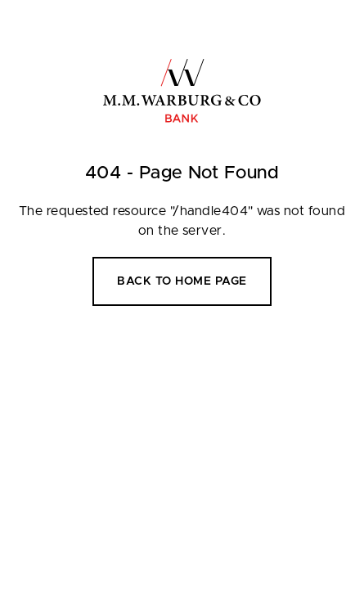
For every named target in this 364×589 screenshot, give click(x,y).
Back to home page (182, 281)
